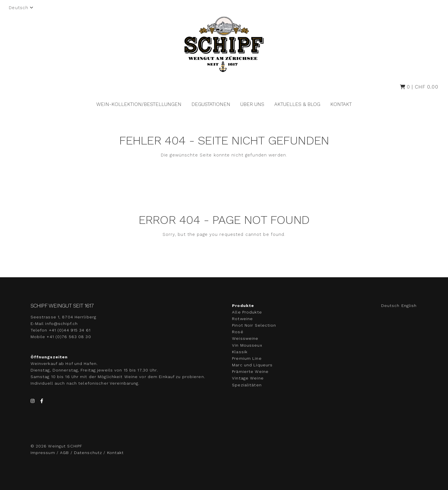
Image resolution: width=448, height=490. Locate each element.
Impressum (44, 453)
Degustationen (211, 104)
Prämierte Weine (250, 371)
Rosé (238, 332)
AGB (64, 453)
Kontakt (341, 104)
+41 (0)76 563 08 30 (69, 337)
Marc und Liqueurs (252, 365)
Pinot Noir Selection (254, 325)
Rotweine (242, 319)
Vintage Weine (248, 378)
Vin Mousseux (247, 345)
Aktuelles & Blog (297, 104)
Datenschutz (88, 453)
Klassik (240, 352)
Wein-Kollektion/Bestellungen (139, 104)
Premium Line (247, 358)
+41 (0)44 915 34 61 (70, 330)
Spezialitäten (247, 385)
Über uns (252, 104)
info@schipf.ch (61, 324)
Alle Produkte (247, 312)
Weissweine (245, 339)
